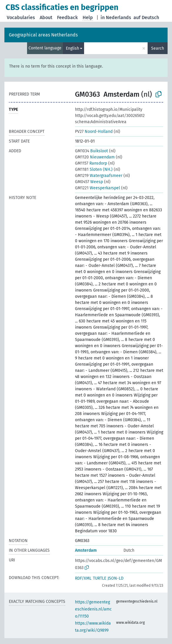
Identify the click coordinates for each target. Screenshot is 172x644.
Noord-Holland (94, 132)
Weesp (89, 182)
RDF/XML (83, 578)
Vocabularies (21, 17)
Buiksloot (91, 151)
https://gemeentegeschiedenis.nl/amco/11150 (93, 609)
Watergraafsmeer (99, 176)
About (46, 17)
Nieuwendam (95, 157)
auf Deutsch (146, 17)
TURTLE (100, 578)
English (72, 48)
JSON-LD (116, 578)
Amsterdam (86, 550)
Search (158, 48)
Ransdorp (91, 163)
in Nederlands (116, 17)
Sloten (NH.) (94, 169)
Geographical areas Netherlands (43, 35)
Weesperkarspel (97, 188)
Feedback (67, 17)
